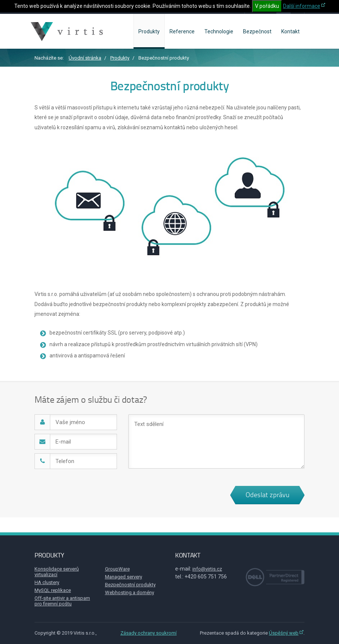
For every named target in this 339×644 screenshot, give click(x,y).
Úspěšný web (284, 633)
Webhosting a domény (130, 592)
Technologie (219, 31)
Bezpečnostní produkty (130, 585)
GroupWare (117, 569)
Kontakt (290, 31)
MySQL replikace (53, 590)
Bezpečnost (257, 31)
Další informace (302, 6)
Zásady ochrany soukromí (148, 633)
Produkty (149, 31)
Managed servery (124, 577)
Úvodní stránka (85, 58)
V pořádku (267, 6)
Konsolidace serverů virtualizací (57, 572)
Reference (182, 31)
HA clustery (47, 582)
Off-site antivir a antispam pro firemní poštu (62, 601)
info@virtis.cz (207, 569)
